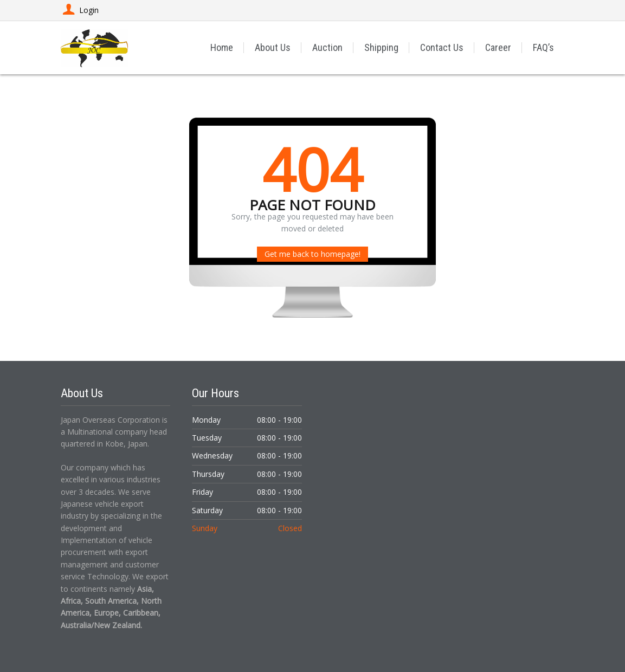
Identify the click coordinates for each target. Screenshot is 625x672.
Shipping (381, 47)
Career (498, 47)
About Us (273, 47)
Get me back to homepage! (312, 254)
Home (222, 47)
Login (80, 10)
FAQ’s (543, 47)
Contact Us (442, 47)
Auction (327, 47)
